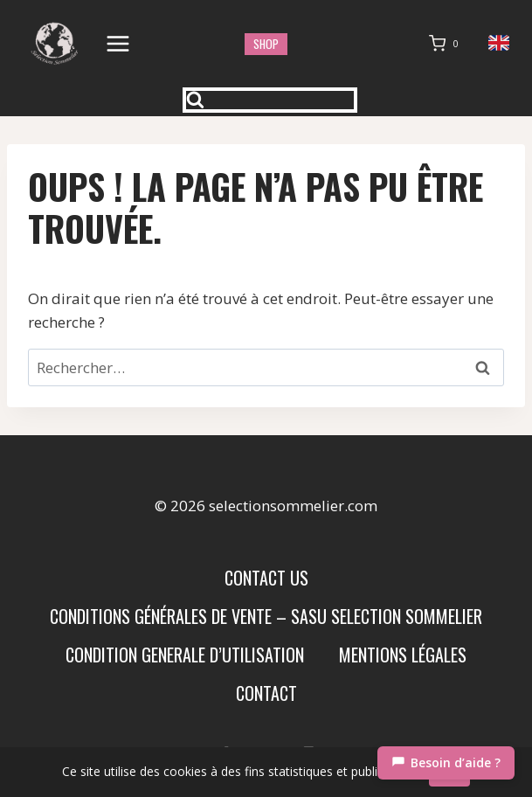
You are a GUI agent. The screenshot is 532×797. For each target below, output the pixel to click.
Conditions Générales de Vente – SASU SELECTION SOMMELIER (266, 616)
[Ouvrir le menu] (118, 43)
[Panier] (447, 44)
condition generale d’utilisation (185, 655)
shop (266, 44)
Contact (266, 693)
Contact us (266, 578)
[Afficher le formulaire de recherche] (270, 100)
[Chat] (446, 763)
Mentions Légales (403, 655)
